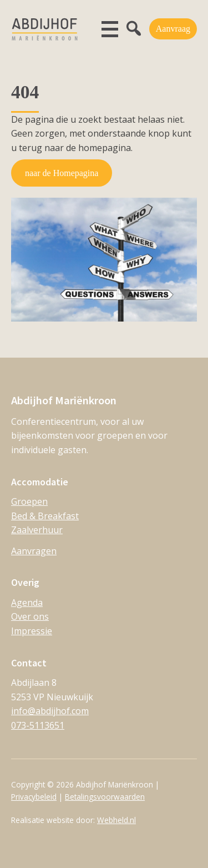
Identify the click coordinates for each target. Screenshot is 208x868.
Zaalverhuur (37, 530)
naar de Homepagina (62, 173)
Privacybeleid (34, 797)
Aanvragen (34, 551)
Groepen (29, 501)
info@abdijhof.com (50, 711)
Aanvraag (173, 29)
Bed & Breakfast (45, 516)
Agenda (27, 603)
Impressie (32, 631)
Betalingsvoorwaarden (105, 797)
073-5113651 (38, 725)
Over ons (30, 616)
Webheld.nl (116, 820)
